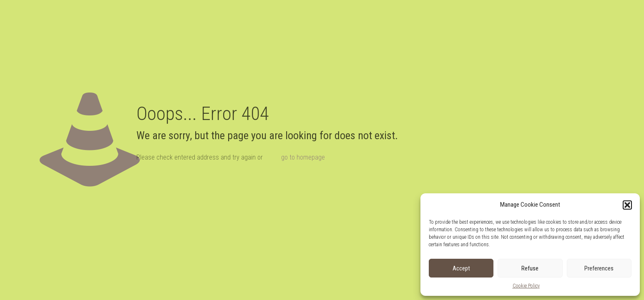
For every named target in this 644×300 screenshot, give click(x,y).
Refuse (530, 268)
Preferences (599, 268)
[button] (627, 205)
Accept (461, 268)
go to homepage (303, 157)
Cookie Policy (526, 286)
